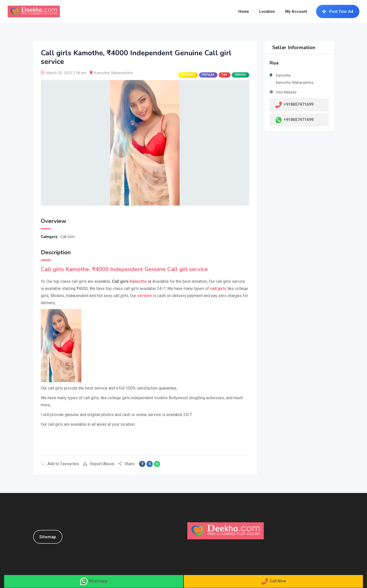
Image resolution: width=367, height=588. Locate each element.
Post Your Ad (338, 11)
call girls (218, 289)
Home (244, 11)
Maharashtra (122, 73)
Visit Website (286, 92)
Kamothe (102, 73)
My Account (296, 11)
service (145, 296)
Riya (274, 63)
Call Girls (68, 237)
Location (267, 11)
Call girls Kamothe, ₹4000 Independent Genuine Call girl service (124, 269)
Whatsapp (98, 581)
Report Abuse (99, 464)
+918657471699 (298, 120)
